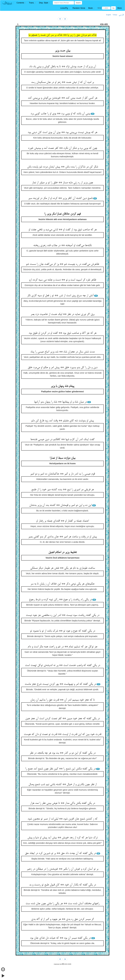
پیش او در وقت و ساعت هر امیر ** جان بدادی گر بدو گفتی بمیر (63, 537)
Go (113, 8)
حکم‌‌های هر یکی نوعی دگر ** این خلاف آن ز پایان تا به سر (62, 584)
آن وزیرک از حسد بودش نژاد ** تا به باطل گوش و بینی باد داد (63, 67)
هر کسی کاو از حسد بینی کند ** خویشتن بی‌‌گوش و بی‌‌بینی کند (63, 98)
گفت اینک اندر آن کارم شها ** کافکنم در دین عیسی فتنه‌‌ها (62, 440)
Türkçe (115, 15)
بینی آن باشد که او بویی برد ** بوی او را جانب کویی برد (60, 114)
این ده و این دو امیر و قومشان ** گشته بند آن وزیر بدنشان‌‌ (60, 505)
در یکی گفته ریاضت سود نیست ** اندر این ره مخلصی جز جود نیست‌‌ (63, 615)
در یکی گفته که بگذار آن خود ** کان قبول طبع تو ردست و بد (63, 885)
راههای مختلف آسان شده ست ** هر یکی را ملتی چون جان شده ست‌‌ (62, 904)
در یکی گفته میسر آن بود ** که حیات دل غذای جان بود (60, 938)
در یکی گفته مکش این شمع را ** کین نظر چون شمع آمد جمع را (60, 769)
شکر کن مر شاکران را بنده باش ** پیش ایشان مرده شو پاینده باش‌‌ (63, 167)
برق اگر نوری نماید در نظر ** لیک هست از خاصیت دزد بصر (62, 314)
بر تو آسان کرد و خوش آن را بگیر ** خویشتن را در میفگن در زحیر (62, 869)
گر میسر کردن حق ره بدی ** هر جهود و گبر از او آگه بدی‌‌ (62, 919)
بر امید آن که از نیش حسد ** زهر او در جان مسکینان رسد (62, 82)
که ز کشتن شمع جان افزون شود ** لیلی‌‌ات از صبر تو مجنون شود (63, 819)
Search (78, 3)
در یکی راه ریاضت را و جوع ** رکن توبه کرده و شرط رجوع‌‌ (60, 600)
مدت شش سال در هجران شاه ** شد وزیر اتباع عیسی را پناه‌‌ (62, 352)
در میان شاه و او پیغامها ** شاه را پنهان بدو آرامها (60, 402)
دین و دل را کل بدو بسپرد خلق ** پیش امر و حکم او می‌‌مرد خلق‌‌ (63, 368)
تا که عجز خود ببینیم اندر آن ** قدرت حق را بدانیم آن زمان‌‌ (62, 700)
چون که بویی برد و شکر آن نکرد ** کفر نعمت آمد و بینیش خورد (63, 148)
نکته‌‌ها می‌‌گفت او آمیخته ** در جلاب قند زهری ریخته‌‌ (62, 246)
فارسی (121, 15)
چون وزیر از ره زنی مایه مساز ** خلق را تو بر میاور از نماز (63, 183)
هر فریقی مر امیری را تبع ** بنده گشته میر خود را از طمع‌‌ (63, 490)
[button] (21, 3)
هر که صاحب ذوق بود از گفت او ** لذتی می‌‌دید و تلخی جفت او (63, 230)
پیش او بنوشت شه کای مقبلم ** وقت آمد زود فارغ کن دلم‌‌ (62, 421)
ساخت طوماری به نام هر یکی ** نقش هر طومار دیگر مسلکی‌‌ (63, 568)
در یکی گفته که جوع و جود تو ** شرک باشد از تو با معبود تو (62, 631)
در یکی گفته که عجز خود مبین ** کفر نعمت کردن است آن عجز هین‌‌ (62, 719)
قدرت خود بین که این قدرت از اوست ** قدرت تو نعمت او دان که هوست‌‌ (62, 734)
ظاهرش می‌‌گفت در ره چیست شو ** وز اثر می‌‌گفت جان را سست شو (62, 264)
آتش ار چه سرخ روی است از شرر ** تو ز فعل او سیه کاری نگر (60, 296)
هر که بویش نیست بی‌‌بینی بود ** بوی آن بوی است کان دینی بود (62, 132)
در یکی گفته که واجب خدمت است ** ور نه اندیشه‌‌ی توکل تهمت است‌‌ (62, 665)
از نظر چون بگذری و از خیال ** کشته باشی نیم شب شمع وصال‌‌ (63, 785)
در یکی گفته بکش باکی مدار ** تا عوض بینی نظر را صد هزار (62, 803)
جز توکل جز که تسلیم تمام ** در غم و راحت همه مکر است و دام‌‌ (63, 647)
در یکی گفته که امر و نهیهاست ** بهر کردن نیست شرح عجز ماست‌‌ (60, 684)
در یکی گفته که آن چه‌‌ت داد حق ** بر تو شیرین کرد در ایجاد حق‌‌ (60, 853)
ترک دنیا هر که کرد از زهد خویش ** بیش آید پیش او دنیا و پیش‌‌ (63, 838)
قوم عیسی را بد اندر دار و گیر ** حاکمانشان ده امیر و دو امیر (62, 474)
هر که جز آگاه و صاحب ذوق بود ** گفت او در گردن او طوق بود (63, 333)
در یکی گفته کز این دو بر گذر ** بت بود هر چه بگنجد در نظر (63, 753)
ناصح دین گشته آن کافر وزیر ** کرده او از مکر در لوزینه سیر (60, 198)
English (109, 15)
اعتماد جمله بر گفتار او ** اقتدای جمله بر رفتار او (62, 521)
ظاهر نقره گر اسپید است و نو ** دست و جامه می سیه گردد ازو (63, 280)
